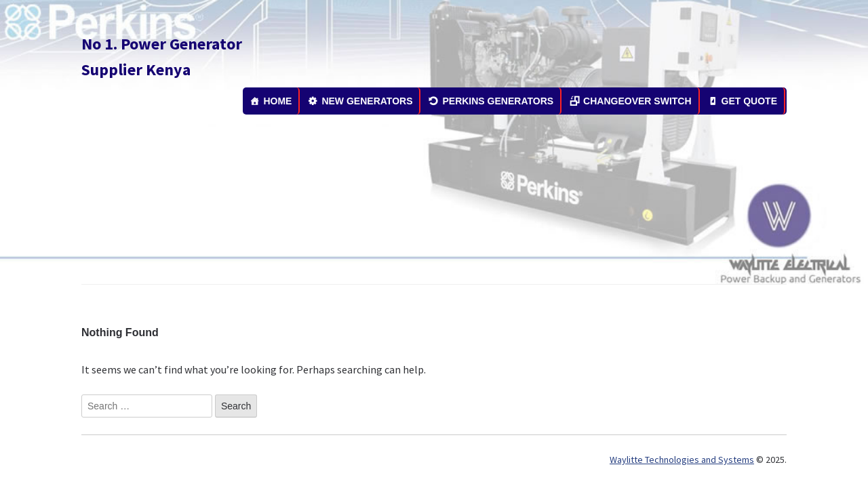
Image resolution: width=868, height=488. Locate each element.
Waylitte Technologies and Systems (682, 460)
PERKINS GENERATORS (498, 101)
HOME (277, 101)
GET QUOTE (749, 101)
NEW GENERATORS (367, 101)
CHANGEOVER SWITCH (637, 101)
